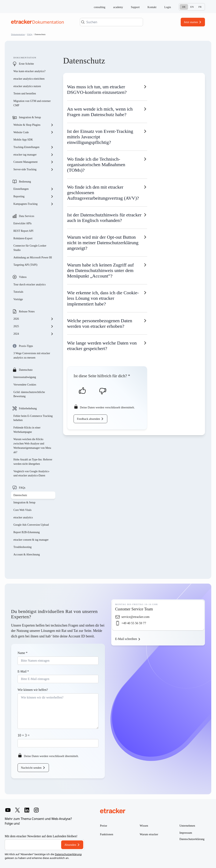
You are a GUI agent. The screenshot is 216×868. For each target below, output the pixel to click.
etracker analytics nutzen (27, 86)
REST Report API (23, 231)
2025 (34, 326)
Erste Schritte (26, 64)
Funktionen (107, 834)
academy (118, 7)
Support (135, 7)
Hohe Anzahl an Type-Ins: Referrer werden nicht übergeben (33, 462)
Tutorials (18, 292)
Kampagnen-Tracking (34, 204)
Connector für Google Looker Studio (30, 248)
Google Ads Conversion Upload (31, 525)
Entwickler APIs (22, 223)
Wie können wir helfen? (33, 690)
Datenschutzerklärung (68, 854)
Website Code (34, 132)
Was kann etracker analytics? (30, 71)
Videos (23, 277)
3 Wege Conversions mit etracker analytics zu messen (32, 355)
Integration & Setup (30, 117)
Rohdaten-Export (23, 238)
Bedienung (25, 182)
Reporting (34, 197)
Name (22, 653)
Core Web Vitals (22, 510)
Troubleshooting (22, 547)
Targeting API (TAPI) (25, 265)
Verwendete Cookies (25, 385)
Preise (104, 826)
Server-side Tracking (34, 170)
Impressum (186, 833)
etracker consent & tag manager (31, 540)
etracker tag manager (34, 155)
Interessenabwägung (25, 377)
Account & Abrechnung (27, 555)
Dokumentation (18, 34)
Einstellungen (34, 189)
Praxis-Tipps (26, 346)
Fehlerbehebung (28, 408)
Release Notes (27, 312)
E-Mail (23, 671)
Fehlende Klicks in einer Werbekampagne (27, 430)
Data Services (27, 216)
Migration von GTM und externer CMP (32, 103)
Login (168, 7)
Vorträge (18, 299)
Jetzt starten (191, 22)
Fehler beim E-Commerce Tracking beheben (33, 418)
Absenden (70, 845)
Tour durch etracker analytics (29, 285)
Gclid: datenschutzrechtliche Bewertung (29, 394)
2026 (34, 319)
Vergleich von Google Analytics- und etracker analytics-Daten (32, 474)
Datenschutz (26, 370)
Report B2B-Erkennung (27, 532)
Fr (200, 7)
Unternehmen (187, 826)
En (192, 7)
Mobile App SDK (23, 140)
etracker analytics (23, 517)
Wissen (144, 826)
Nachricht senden (31, 768)
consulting (99, 7)
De (184, 7)
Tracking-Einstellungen (34, 147)
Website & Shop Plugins (34, 125)
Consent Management (34, 162)
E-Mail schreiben (126, 639)
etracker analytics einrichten (29, 79)
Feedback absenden (88, 419)
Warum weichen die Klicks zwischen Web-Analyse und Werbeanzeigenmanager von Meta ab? (32, 446)
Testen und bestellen (25, 94)
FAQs (30, 34)
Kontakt (152, 7)
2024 (34, 334)
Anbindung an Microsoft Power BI (33, 258)
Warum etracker (149, 834)
